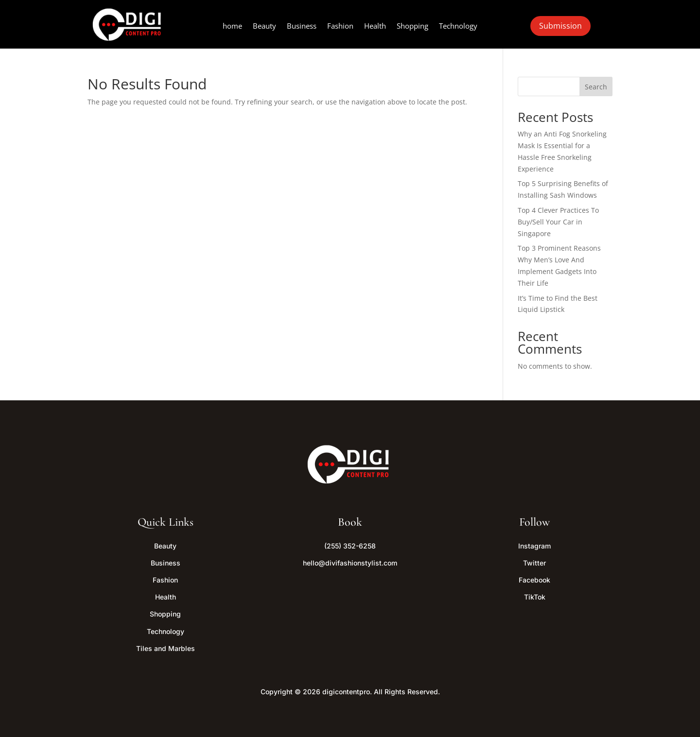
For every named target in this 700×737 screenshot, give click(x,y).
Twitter (534, 563)
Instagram (534, 546)
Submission (560, 26)
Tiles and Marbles (166, 648)
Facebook (534, 580)
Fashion (340, 26)
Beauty (264, 26)
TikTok (535, 597)
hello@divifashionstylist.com (350, 563)
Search (596, 87)
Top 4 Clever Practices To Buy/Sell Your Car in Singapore (558, 222)
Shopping (412, 26)
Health (375, 26)
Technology (458, 26)
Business (302, 26)
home (232, 26)
